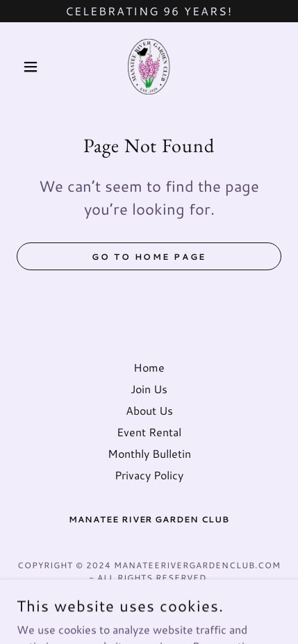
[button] (36, 67)
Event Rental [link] (149, 432)
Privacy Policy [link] (149, 475)
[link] (149, 67)
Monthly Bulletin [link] (149, 453)
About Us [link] (149, 410)
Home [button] (149, 367)
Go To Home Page (149, 257)
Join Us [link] (149, 389)
